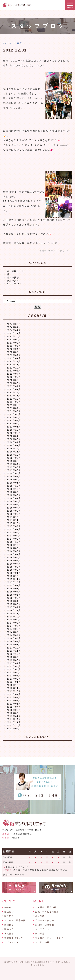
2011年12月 (14, 719)
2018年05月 (14, 505)
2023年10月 (14, 336)
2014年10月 (14, 617)
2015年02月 (14, 607)
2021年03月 (14, 420)
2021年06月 (14, 411)
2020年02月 (14, 442)
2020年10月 (14, 430)
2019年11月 (14, 452)
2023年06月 (14, 346)
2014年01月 (14, 645)
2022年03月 (14, 383)
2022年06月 (14, 377)
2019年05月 (14, 470)
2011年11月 (14, 722)
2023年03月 (14, 352)
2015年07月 (14, 592)
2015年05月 (14, 598)
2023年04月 (14, 349)
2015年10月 (14, 582)
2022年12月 (14, 361)
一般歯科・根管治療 (46, 907)
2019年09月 (14, 458)
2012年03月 (14, 710)
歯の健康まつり (15, 271)
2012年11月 (14, 688)
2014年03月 (14, 638)
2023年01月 (14, 358)
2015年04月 (14, 601)
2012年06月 (14, 704)
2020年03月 (14, 439)
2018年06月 (14, 501)
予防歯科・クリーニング (48, 920)
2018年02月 (14, 514)
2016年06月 (14, 558)
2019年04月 (14, 473)
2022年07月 (14, 374)
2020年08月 (14, 433)
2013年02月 (14, 679)
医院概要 (9, 925)
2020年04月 (14, 436)
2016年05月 (14, 561)
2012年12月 (14, 685)
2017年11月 (14, 520)
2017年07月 (14, 529)
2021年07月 (14, 408)
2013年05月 (14, 669)
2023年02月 (14, 355)
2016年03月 (14, 567)
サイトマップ (11, 942)
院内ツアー (10, 929)
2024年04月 (14, 327)
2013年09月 (14, 657)
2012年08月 (14, 698)
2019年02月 (14, 480)
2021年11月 (14, 396)
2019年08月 (14, 461)
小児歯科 (40, 916)
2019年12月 (14, 449)
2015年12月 (14, 576)
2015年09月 (14, 585)
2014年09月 (14, 620)
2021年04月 (14, 418)
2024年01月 (14, 330)
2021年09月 (14, 402)
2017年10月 (14, 523)
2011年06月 (14, 729)
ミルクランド (14, 284)
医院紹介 (9, 912)
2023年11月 (14, 333)
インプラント (42, 929)
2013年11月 (14, 651)
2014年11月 (14, 614)
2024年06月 (14, 324)
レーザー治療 (42, 942)
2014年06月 (14, 629)
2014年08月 (14, 623)
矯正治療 (40, 934)
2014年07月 (14, 626)
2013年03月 (14, 676)
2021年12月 (14, 393)
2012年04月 (14, 707)
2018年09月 (14, 492)
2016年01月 (14, 573)
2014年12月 (14, 610)
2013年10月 (14, 654)
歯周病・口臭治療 (45, 925)
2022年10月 (14, 368)
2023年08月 (14, 343)
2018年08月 (14, 495)
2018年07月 (14, 498)
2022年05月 (14, 380)
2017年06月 (14, 533)
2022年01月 (14, 389)
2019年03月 (14, 476)
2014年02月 (14, 641)
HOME (8, 907)
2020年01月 (14, 445)
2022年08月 (14, 371)
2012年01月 (14, 716)
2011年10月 (14, 725)
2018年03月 (14, 511)
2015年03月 (14, 604)
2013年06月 (14, 666)
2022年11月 (14, 365)
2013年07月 (14, 663)
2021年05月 (14, 414)
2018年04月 (14, 508)
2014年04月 (14, 635)
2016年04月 (14, 564)
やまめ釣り (13, 281)
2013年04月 (14, 673)
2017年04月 (14, 536)
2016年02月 (14, 570)
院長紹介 (9, 916)
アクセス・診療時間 (15, 920)
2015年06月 (14, 595)
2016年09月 (14, 548)
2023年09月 (14, 340)
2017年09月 (14, 526)
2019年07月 (14, 464)
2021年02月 (14, 424)
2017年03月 (14, 539)
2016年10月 (14, 545)
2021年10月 (14, 399)
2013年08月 (14, 660)
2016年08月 (14, 551)
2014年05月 (14, 632)
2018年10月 (14, 489)
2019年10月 (14, 455)
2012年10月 (14, 691)
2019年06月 (14, 467)
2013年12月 (14, 648)
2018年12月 (14, 486)
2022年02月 (14, 386)
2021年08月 (14, 405)
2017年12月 (14, 517)
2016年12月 (14, 542)
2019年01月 (14, 483)
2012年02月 (14, 713)
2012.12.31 (15, 50)
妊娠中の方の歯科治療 (47, 912)
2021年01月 (14, 427)
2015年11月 (14, 579)
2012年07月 (14, 701)
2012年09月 (14, 694)
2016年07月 (14, 554)
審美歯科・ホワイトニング (49, 938)
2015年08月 (14, 589)
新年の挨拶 (13, 278)
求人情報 (9, 934)
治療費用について (14, 938)
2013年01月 (14, 682)
